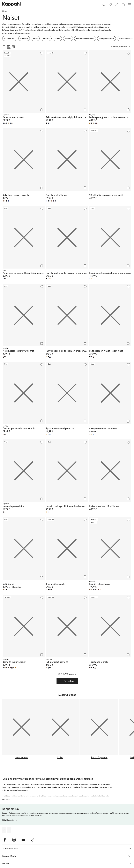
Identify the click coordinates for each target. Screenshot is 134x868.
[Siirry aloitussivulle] (11, 4)
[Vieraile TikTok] (33, 840)
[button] (67, 681)
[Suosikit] (110, 4)
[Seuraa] (42, 576)
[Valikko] (130, 4)
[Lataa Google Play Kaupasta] (9, 830)
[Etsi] (104, 4)
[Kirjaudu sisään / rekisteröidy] (117, 4)
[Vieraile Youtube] (23, 840)
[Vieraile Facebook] (5, 840)
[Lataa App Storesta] (4, 830)
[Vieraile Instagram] (14, 840)
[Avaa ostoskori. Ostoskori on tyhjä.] (123, 4)
